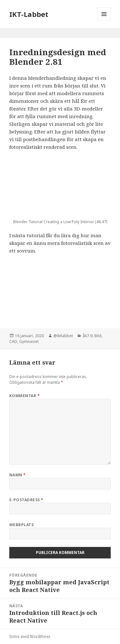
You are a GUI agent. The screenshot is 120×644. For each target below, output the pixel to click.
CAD (13, 341)
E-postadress (26, 500)
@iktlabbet (63, 336)
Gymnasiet (29, 341)
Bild (98, 336)
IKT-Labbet (29, 14)
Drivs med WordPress (30, 636)
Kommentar (24, 396)
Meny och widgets (104, 21)
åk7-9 (88, 336)
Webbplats (21, 525)
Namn (18, 475)
